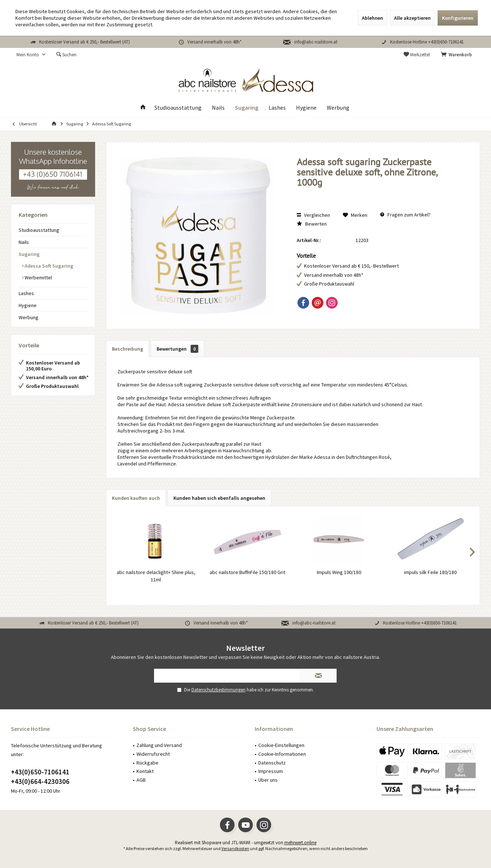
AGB (141, 780)
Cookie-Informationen (282, 754)
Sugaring (29, 254)
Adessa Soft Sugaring (48, 266)
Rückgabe (147, 763)
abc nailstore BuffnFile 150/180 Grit (248, 572)
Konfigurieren (458, 18)
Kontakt (145, 771)
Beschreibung (128, 349)
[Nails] (218, 108)
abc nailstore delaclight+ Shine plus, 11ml (156, 576)
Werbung (29, 317)
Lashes (26, 293)
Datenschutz (272, 763)
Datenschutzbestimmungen (218, 690)
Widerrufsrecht (153, 754)
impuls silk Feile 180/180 (430, 572)
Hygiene (28, 305)
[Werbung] (338, 108)
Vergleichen (313, 215)
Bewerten (312, 224)
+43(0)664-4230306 (40, 781)
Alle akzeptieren (412, 18)
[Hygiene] (306, 108)
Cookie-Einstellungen (281, 745)
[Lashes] (277, 108)
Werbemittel (38, 278)
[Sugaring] (247, 108)
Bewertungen (177, 349)
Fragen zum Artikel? (405, 215)
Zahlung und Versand (159, 745)
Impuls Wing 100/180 (339, 572)
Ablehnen (372, 18)
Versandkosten (235, 848)
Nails (24, 242)
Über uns (268, 780)
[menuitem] (458, 55)
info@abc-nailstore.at (316, 42)
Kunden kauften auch (136, 498)
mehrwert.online (300, 843)
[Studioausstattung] (178, 108)
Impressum (271, 771)
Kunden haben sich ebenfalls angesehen (219, 498)
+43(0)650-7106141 (40, 772)
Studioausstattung (39, 230)
